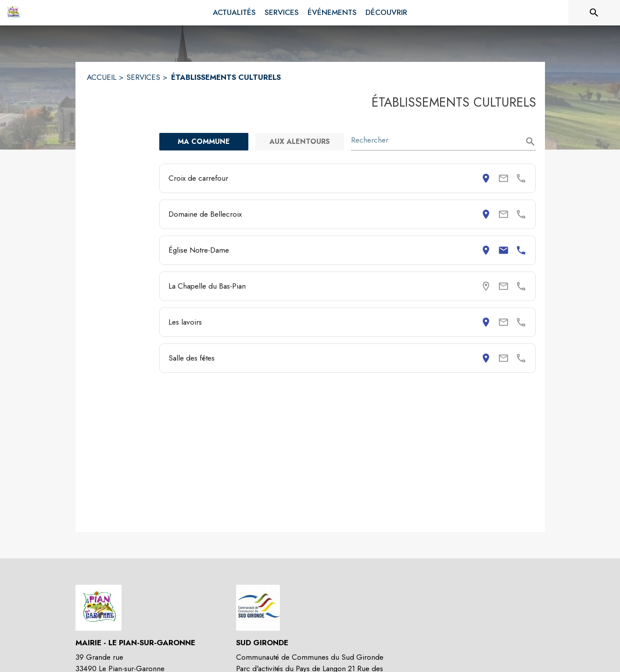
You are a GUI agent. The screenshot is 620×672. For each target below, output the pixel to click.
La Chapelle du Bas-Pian (207, 286)
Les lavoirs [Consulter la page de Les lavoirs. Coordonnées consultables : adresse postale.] (185, 322)
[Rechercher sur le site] (594, 13)
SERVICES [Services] (143, 77)
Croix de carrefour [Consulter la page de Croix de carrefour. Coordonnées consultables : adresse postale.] (198, 178)
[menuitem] (234, 13)
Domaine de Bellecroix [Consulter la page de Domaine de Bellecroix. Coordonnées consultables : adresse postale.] (205, 214)
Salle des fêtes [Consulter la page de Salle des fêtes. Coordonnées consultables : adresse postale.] (192, 358)
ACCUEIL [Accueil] (102, 77)
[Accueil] (13, 13)
